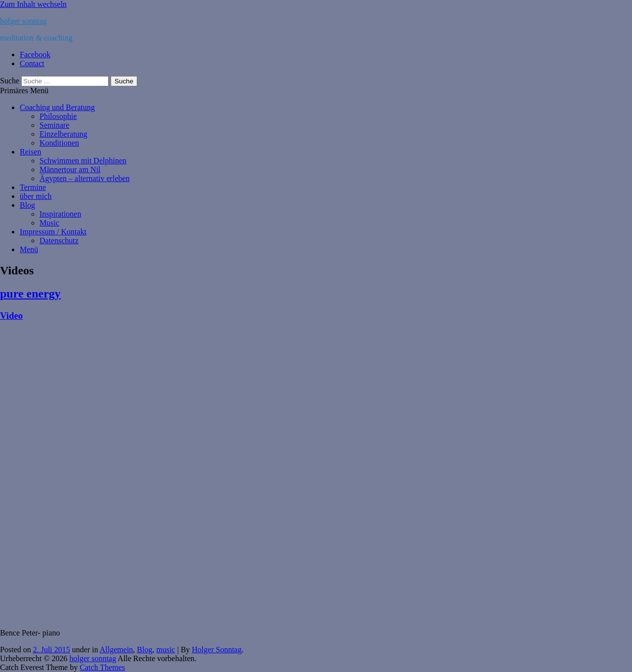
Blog (27, 205)
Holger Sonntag (217, 650)
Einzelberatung (63, 134)
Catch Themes (102, 667)
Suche (10, 81)
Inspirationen (60, 214)
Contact (32, 63)
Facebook (35, 55)
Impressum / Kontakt (53, 232)
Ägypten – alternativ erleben (85, 178)
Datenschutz (59, 241)
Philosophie (58, 116)
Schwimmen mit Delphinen (83, 161)
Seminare (54, 125)
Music (49, 223)
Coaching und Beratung (57, 107)
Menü (29, 249)
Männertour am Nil (70, 169)
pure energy (30, 294)
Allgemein (117, 650)
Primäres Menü (24, 91)
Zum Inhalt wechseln (33, 4)
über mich (36, 196)
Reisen (31, 152)
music (165, 650)
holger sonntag (23, 21)
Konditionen (59, 143)
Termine (33, 187)
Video (11, 316)
